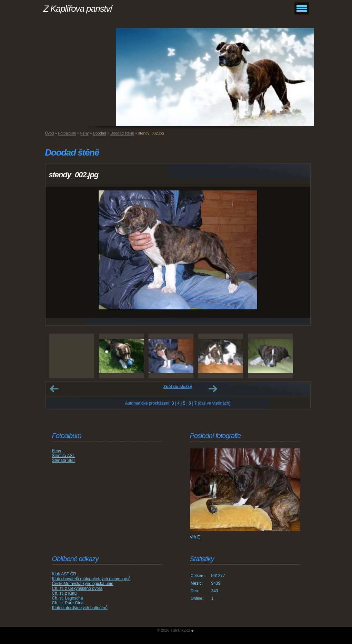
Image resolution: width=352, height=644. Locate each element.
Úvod (50, 133)
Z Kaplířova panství (78, 9)
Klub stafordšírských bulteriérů (80, 608)
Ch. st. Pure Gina (68, 603)
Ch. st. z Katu (64, 593)
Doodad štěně (122, 133)
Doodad (99, 133)
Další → (213, 389)
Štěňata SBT (64, 460)
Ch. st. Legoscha (68, 598)
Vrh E (195, 537)
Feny (84, 133)
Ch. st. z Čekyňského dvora (77, 588)
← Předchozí (54, 389)
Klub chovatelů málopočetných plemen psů (91, 579)
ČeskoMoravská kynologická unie (83, 584)
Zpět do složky (178, 387)
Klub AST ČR (64, 574)
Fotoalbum (67, 133)
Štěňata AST (64, 456)
